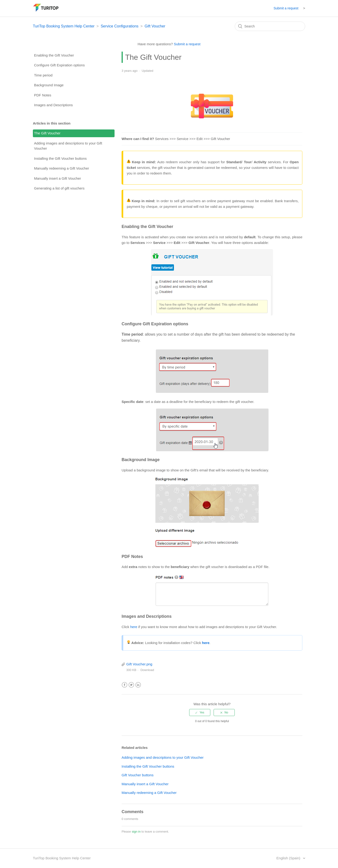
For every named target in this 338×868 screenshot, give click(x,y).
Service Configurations (120, 26)
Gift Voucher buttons (138, 775)
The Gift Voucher (47, 133)
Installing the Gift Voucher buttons (60, 158)
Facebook (125, 685)
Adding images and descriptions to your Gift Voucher (68, 146)
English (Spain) (289, 858)
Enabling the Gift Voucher (54, 55)
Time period (43, 75)
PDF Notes (43, 95)
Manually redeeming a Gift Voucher (61, 168)
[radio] (200, 713)
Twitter (131, 685)
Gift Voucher (155, 26)
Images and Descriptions (53, 105)
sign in (136, 832)
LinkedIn (138, 685)
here (134, 627)
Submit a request (286, 8)
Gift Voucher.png (139, 664)
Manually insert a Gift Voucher (58, 178)
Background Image (49, 85)
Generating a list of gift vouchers (59, 188)
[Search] (270, 26)
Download (147, 670)
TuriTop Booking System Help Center (64, 26)
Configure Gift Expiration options (59, 65)
